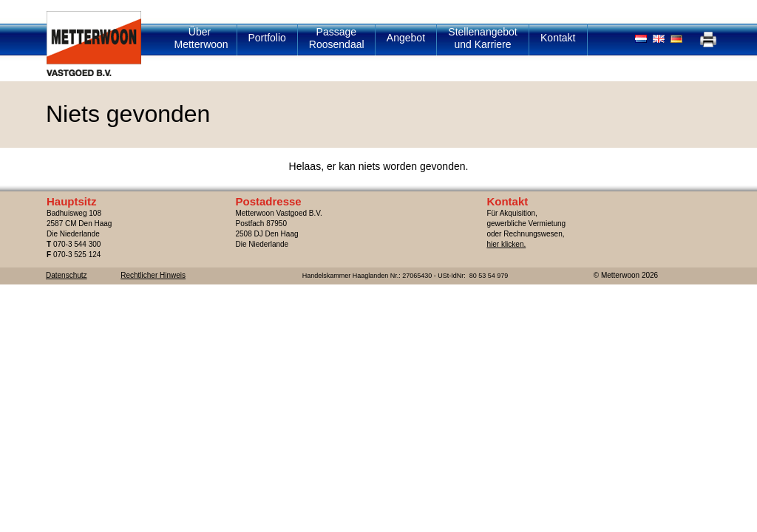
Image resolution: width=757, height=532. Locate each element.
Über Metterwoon (201, 38)
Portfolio (267, 38)
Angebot (406, 38)
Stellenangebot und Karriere (482, 38)
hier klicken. (506, 244)
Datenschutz (67, 275)
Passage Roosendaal (337, 38)
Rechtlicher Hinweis (153, 275)
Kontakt (558, 38)
